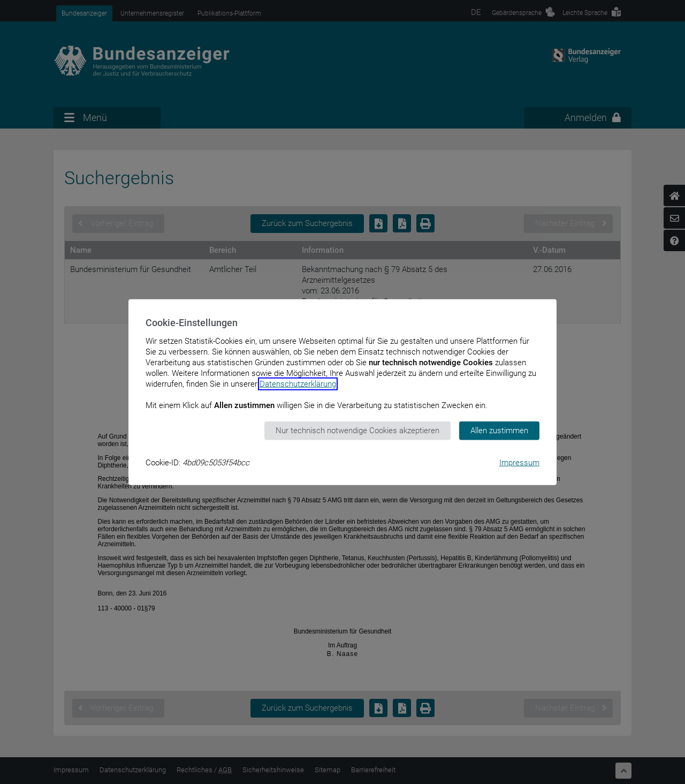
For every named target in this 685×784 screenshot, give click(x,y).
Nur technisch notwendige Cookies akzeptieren (357, 431)
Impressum (519, 462)
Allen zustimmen (499, 431)
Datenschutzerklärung (298, 384)
